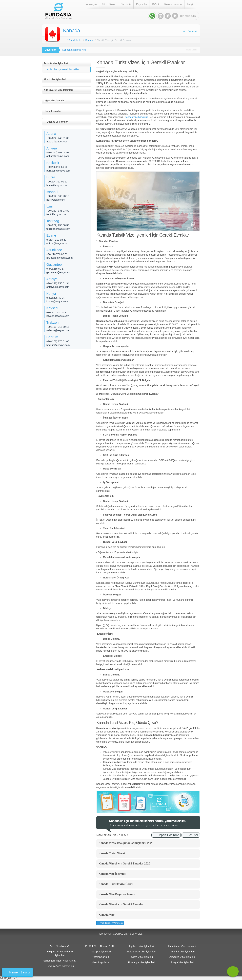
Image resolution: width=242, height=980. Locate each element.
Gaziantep (54, 265)
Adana (51, 134)
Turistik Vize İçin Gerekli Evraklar (62, 69)
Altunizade (54, 250)
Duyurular (142, 4)
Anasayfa (92, 4)
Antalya (52, 279)
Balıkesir (53, 163)
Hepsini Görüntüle (168, 835)
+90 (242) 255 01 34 (58, 283)
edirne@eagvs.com (57, 243)
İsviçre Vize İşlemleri (141, 957)
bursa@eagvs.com (57, 185)
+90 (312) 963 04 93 (58, 152)
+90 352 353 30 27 (57, 312)
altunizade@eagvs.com (59, 258)
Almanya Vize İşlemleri (182, 957)
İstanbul (52, 192)
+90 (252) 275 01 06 (58, 341)
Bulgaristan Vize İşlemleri (141, 951)
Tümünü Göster (191, 50)
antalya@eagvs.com (58, 287)
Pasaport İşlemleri (101, 951)
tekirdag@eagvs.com (58, 229)
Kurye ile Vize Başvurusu (60, 966)
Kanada (72, 31)
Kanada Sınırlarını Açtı (74, 50)
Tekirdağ (53, 221)
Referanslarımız (173, 4)
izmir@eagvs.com (56, 214)
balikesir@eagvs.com (58, 171)
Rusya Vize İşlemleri (182, 962)
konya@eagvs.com (57, 301)
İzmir (50, 206)
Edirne (51, 235)
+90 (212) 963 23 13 (58, 196)
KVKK (156, 4)
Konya (51, 294)
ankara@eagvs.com (58, 156)
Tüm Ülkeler (109, 4)
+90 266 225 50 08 (57, 167)
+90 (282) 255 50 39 (58, 225)
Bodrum (52, 337)
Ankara (52, 148)
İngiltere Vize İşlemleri (141, 946)
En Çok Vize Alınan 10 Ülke (101, 946)
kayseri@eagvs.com (58, 316)
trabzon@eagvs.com (58, 330)
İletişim (191, 4)
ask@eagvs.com (56, 200)
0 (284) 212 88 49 (56, 240)
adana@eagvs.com (57, 142)
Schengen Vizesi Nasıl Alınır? (60, 961)
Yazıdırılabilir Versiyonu (111, 923)
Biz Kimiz (126, 4)
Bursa (51, 177)
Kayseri (52, 308)
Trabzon (53, 323)
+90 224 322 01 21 (57, 182)
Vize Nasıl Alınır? (60, 946)
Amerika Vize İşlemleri (182, 951)
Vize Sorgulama (101, 962)
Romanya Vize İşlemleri (141, 962)
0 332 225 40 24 (55, 298)
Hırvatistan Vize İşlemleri (182, 946)
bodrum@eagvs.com (58, 345)
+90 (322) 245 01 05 (58, 138)
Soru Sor (193, 835)
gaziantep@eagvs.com (59, 272)
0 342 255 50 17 (55, 269)
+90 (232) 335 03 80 (58, 211)
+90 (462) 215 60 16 (58, 327)
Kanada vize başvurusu (137, 117)
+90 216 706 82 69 (57, 254)
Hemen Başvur (20, 972)
